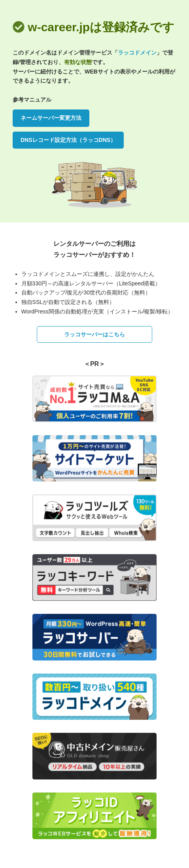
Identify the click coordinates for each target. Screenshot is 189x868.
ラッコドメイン (137, 53)
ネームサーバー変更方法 (51, 118)
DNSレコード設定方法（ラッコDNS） (68, 140)
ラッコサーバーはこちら (94, 334)
